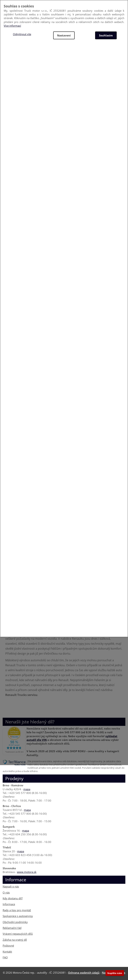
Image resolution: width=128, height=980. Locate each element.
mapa (27, 789)
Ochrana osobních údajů (84, 973)
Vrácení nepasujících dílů (18, 934)
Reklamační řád (12, 928)
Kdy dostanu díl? (13, 898)
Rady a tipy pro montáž (17, 910)
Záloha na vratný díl (15, 940)
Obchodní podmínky (15, 922)
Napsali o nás (11, 886)
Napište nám (115, 973)
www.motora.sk (27, 872)
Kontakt (7, 952)
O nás (6, 892)
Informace (9, 904)
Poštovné (8, 946)
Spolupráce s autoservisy (18, 916)
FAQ (5, 957)
